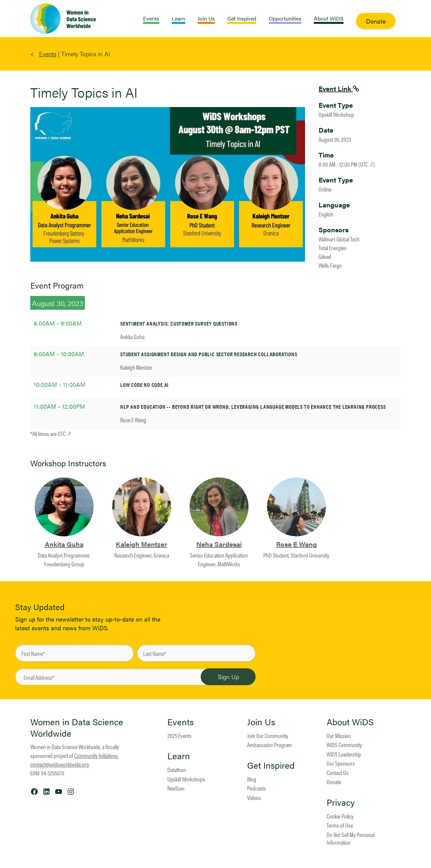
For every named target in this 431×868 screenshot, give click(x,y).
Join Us (261, 722)
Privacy (341, 802)
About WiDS (350, 722)
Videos (254, 797)
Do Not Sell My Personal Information (351, 839)
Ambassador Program (270, 745)
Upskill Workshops (186, 779)
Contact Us (338, 773)
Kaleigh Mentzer (141, 544)
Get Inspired (271, 765)
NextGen (176, 788)
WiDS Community (344, 745)
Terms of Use (340, 825)
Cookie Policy (340, 816)
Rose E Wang (296, 544)
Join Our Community (268, 736)
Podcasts (257, 788)
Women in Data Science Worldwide (77, 727)
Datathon (177, 770)
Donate (334, 782)
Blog (252, 779)
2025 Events (179, 736)
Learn (179, 756)
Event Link (336, 88)
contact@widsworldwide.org (60, 764)
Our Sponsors (341, 763)
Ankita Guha (64, 544)
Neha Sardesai (219, 544)
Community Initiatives (96, 755)
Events (48, 54)
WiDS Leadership (344, 754)
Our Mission (339, 736)
